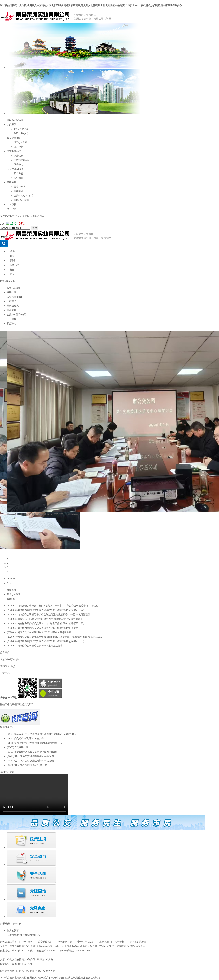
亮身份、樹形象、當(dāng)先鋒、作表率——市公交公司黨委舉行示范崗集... (60, 606)
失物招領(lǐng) (21, 160)
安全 (12, 270)
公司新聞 (12, 590)
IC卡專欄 (12, 205)
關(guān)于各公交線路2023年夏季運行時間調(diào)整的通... (45, 734)
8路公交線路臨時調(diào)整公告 (31, 765)
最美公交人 (20, 187)
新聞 (12, 261)
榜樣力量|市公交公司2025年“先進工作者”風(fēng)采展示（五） (53, 623)
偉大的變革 (13, 930)
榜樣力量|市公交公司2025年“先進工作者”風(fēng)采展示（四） (53, 628)
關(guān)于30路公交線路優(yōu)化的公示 (35, 752)
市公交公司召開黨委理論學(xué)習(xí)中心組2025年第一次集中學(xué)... (44, 514)
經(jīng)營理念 (21, 129)
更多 (12, 274)
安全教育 (18, 173)
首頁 (12, 251)
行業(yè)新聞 (20, 142)
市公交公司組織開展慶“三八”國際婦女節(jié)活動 (46, 632)
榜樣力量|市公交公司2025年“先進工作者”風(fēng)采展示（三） (53, 641)
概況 (12, 256)
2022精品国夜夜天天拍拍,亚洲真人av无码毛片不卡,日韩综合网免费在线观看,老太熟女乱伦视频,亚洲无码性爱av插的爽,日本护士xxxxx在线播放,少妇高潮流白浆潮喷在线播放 (91, 5)
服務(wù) (14, 265)
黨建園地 (12, 182)
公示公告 (18, 147)
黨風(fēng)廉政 (21, 200)
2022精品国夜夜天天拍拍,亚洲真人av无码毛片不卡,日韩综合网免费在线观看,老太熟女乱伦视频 (50, 978)
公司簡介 (5, 653)
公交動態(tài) (14, 138)
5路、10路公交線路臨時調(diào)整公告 (34, 761)
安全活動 (18, 178)
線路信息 (18, 156)
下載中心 (18, 165)
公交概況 (12, 124)
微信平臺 (12, 209)
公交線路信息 (21, 747)
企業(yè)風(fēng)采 (23, 196)
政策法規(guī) (21, 133)
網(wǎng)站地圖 (138, 942)
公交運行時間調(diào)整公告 (29, 738)
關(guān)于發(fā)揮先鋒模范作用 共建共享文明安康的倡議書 (51, 619)
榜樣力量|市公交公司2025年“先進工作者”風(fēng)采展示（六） (53, 610)
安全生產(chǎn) (15, 169)
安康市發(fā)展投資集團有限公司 (24, 935)
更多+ (13, 727)
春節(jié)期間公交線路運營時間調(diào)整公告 (38, 743)
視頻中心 (12, 324)
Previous (11, 579)
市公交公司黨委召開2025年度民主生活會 (41, 646)
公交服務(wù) (14, 151)
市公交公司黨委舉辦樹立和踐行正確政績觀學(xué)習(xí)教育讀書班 (55, 615)
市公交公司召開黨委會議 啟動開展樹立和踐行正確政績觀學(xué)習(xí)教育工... (61, 637)
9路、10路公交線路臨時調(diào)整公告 (34, 756)
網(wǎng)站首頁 (15, 120)
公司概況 (27, 942)
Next (9, 583)
